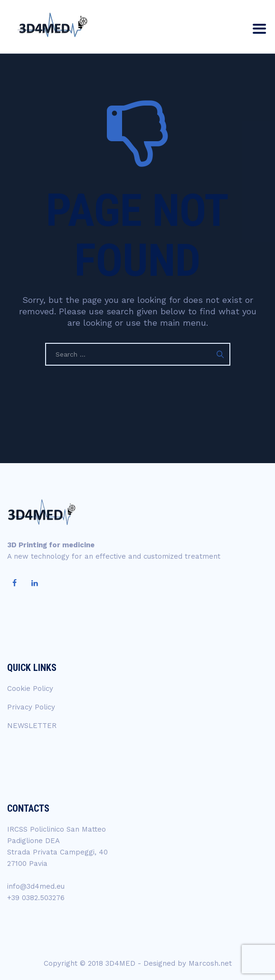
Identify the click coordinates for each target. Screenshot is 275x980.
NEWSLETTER (32, 726)
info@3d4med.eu (36, 886)
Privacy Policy (31, 707)
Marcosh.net (210, 963)
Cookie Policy (30, 689)
